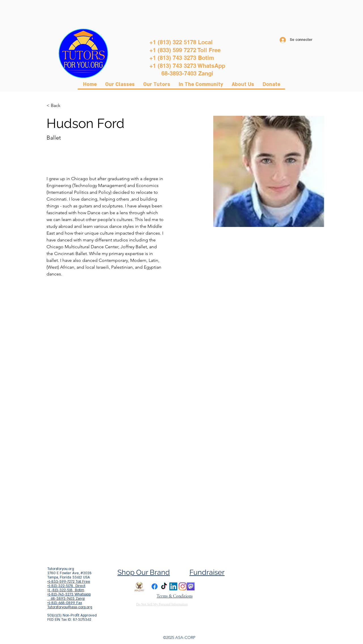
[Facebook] (155, 586)
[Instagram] (183, 586)
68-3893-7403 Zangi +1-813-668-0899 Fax (66, 601)
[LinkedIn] (173, 586)
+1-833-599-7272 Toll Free (69, 582)
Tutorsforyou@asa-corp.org (70, 607)
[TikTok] (164, 586)
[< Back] (58, 106)
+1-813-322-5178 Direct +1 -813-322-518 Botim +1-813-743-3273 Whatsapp (69, 590)
